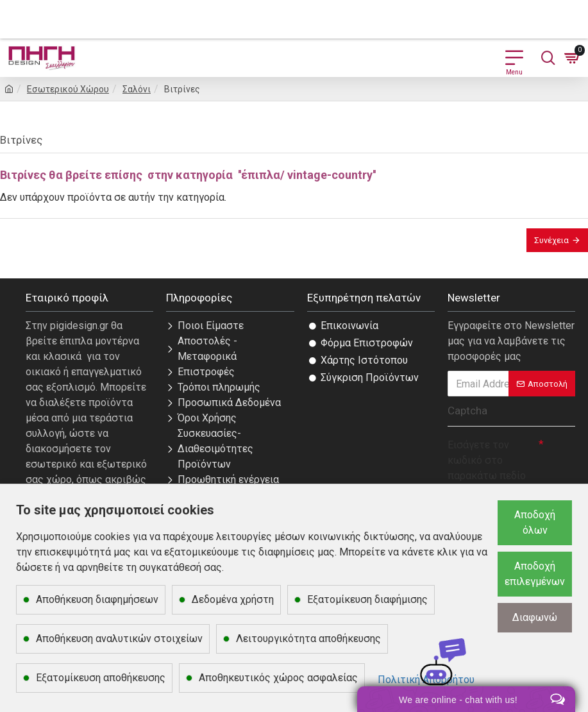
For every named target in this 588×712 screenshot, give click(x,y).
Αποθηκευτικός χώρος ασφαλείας (278, 678)
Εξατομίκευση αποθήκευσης (101, 678)
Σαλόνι (137, 89)
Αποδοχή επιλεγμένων (535, 574)
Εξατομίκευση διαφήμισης (367, 599)
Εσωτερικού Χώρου (68, 89)
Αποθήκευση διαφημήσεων (97, 599)
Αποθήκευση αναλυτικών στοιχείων (119, 639)
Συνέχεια (551, 240)
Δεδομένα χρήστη (233, 599)
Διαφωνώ (535, 617)
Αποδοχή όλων (535, 522)
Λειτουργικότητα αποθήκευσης (308, 639)
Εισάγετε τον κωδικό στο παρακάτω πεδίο (487, 460)
